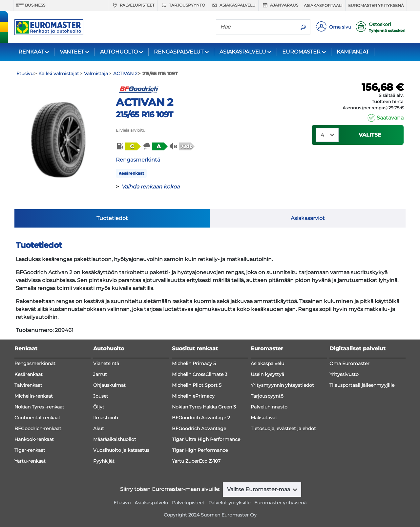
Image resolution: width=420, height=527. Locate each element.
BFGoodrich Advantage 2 (201, 418)
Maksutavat (264, 418)
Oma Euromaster (349, 363)
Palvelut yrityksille (229, 503)
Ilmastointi (106, 418)
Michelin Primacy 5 (194, 363)
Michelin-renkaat (34, 396)
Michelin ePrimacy (193, 396)
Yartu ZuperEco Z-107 (196, 461)
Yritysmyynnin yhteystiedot (282, 385)
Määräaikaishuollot (115, 439)
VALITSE (370, 135)
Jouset (101, 396)
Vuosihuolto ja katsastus (121, 450)
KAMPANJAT (353, 52)
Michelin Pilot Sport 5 (197, 385)
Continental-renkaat (37, 418)
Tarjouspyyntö (183, 5)
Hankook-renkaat (34, 439)
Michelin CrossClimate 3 (200, 374)
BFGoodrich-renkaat (38, 428)
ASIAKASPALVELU (243, 52)
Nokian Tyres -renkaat (39, 407)
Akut (99, 428)
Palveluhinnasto (269, 407)
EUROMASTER (301, 52)
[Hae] (256, 27)
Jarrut (100, 374)
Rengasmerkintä (138, 160)
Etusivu (122, 503)
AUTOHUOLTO (119, 52)
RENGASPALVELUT (179, 52)
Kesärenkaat (131, 173)
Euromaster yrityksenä (376, 5)
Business (31, 5)
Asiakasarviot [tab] (308, 218)
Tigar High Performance (200, 450)
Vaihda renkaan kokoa (150, 187)
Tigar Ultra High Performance (206, 439)
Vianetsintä (106, 363)
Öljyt (99, 407)
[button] (128, 146)
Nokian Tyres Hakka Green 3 (204, 407)
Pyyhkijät (104, 461)
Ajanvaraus (280, 5)
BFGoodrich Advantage (199, 428)
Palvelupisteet (133, 5)
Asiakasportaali (323, 5)
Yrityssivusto (344, 374)
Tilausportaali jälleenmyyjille (362, 385)
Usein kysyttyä (267, 374)
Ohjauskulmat (109, 385)
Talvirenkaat (28, 385)
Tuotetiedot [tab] (112, 218)
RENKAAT (31, 52)
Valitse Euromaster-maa (259, 489)
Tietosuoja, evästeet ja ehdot (283, 428)
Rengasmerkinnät (35, 363)
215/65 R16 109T (144, 114)
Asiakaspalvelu (233, 5)
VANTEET (72, 52)
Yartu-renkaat (30, 461)
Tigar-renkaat (30, 450)
